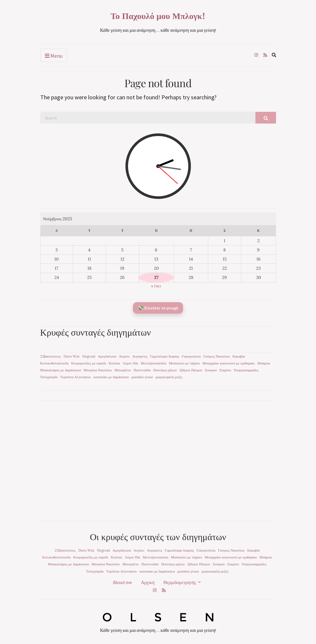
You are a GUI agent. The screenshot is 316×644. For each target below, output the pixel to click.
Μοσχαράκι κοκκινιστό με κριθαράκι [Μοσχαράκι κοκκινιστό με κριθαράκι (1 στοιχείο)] (228, 363)
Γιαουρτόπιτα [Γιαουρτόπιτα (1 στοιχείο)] (191, 356)
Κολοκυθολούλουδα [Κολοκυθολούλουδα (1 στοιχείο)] (55, 363)
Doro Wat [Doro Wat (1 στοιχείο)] (72, 356)
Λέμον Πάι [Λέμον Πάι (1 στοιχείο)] (130, 363)
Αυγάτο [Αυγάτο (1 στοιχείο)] (124, 356)
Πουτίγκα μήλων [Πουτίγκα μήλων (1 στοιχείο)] (165, 370)
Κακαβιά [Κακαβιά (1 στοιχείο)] (239, 356)
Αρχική (148, 582)
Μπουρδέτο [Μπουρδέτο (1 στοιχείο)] (123, 370)
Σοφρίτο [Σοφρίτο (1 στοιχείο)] (225, 370)
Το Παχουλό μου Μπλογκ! (158, 16)
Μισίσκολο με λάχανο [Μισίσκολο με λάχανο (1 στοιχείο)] (185, 363)
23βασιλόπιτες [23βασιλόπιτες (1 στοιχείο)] (51, 356)
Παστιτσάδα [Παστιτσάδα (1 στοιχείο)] (142, 370)
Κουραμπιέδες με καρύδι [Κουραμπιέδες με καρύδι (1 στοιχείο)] (89, 363)
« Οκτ (156, 286)
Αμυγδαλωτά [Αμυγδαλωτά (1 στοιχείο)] (107, 356)
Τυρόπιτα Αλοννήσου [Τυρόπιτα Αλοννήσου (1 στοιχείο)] (75, 377)
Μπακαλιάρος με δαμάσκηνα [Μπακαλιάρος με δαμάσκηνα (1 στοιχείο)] (61, 370)
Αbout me (122, 582)
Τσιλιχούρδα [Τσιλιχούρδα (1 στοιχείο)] (49, 377)
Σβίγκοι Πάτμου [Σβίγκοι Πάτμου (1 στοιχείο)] (191, 370)
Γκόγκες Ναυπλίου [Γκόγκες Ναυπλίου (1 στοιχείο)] (217, 356)
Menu (54, 56)
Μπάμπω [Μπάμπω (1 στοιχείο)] (264, 363)
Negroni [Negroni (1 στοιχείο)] (89, 356)
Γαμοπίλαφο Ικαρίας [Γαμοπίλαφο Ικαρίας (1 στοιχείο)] (165, 356)
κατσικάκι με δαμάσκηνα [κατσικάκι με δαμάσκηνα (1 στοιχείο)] (111, 377)
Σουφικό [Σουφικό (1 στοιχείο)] (211, 370)
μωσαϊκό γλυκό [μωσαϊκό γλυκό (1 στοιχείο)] (142, 377)
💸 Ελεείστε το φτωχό (158, 308)
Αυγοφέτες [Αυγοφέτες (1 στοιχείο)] (140, 356)
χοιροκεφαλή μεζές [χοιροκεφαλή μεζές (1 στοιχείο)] (169, 377)
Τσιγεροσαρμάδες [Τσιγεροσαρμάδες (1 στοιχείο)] (246, 370)
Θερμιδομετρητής (180, 582)
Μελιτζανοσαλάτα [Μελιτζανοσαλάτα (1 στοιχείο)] (154, 363)
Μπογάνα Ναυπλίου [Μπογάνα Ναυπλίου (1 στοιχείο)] (98, 370)
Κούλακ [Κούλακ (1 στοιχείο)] (114, 363)
